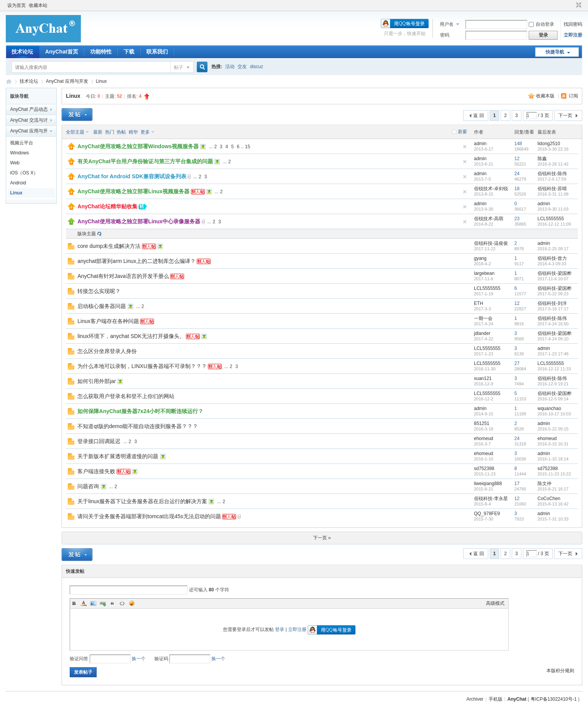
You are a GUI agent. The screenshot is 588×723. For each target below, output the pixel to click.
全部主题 (75, 132)
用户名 (447, 24)
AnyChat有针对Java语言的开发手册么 (123, 276)
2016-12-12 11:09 (554, 224)
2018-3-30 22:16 (553, 149)
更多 (145, 132)
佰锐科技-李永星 (491, 499)
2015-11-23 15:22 (554, 474)
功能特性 (101, 52)
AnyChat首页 (62, 52)
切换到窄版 (578, 5)
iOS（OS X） (24, 173)
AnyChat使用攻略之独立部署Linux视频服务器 (133, 191)
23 (517, 219)
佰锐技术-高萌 (489, 219)
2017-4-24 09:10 (553, 339)
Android (18, 183)
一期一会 (483, 318)
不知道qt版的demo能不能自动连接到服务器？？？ (138, 426)
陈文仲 (544, 484)
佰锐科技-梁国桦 (554, 273)
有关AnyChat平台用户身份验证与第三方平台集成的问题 (145, 161)
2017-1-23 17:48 (553, 354)
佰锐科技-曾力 (552, 258)
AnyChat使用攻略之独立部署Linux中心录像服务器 (139, 221)
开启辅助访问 (571, 5)
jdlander (482, 333)
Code (122, 603)
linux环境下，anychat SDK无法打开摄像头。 (131, 336)
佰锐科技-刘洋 (552, 303)
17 (517, 484)
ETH (479, 303)
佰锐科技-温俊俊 (491, 243)
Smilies (132, 603)
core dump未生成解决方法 (109, 246)
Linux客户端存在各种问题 (108, 321)
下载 (129, 52)
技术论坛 (22, 52)
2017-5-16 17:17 (553, 309)
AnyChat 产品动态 (29, 109)
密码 (445, 35)
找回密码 (573, 24)
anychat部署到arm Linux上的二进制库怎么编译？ (137, 261)
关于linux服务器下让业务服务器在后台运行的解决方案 (142, 501)
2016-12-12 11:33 (554, 369)
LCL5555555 (551, 219)
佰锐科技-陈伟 (552, 174)
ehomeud (484, 438)
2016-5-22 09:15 (553, 429)
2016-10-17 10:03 (554, 414)
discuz (256, 67)
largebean (484, 273)
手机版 (496, 699)
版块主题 (87, 234)
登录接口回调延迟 (99, 441)
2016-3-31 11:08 (553, 194)
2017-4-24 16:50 (553, 324)
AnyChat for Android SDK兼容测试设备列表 (132, 176)
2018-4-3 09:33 (552, 264)
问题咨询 (88, 486)
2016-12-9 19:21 (553, 384)
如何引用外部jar (97, 381)
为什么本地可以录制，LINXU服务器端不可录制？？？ (142, 366)
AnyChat (517, 699)
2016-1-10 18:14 (553, 459)
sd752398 (484, 469)
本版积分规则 (560, 671)
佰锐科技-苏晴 (552, 189)
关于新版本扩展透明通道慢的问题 (118, 456)
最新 (98, 132)
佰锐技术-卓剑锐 (491, 189)
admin (480, 144)
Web (15, 163)
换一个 (139, 659)
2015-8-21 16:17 (553, 489)
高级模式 (495, 603)
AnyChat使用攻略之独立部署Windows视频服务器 (138, 146)
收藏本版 (546, 96)
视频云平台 (22, 143)
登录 (280, 629)
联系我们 (157, 52)
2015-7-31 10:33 (553, 519)
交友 (242, 67)
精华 (133, 132)
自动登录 (541, 24)
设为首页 (17, 5)
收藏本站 (38, 5)
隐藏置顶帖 (465, 147)
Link (103, 603)
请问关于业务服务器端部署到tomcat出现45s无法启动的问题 (149, 516)
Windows (19, 153)
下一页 (565, 115)
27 (517, 363)
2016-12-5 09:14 (553, 399)
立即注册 (573, 35)
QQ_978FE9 (487, 514)
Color (84, 603)
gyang (480, 258)
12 (517, 159)
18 (517, 189)
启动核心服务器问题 (102, 306)
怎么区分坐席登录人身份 (107, 351)
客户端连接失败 (96, 471)
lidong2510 (549, 144)
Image (93, 603)
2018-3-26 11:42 (553, 164)
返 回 (478, 115)
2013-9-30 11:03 (553, 209)
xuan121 (483, 378)
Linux (101, 81)
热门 (110, 132)
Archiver (475, 699)
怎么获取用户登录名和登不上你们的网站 (126, 396)
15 (247, 147)
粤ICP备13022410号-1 (554, 699)
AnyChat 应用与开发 (67, 81)
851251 (482, 423)
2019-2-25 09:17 (553, 249)
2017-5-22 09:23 (553, 294)
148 (518, 144)
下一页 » (322, 538)
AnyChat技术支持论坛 (9, 81)
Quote (112, 603)
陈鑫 (542, 159)
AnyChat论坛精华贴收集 (107, 206)
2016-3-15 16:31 (553, 444)
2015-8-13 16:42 (553, 504)
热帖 (121, 132)
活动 (230, 67)
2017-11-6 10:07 (553, 279)
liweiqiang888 (488, 484)
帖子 (179, 67)
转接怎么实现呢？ (99, 291)
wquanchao (549, 408)
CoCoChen (549, 499)
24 (517, 174)
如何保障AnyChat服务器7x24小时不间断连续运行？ (140, 411)
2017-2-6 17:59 (552, 179)
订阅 (573, 96)
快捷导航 (555, 52)
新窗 (462, 132)
